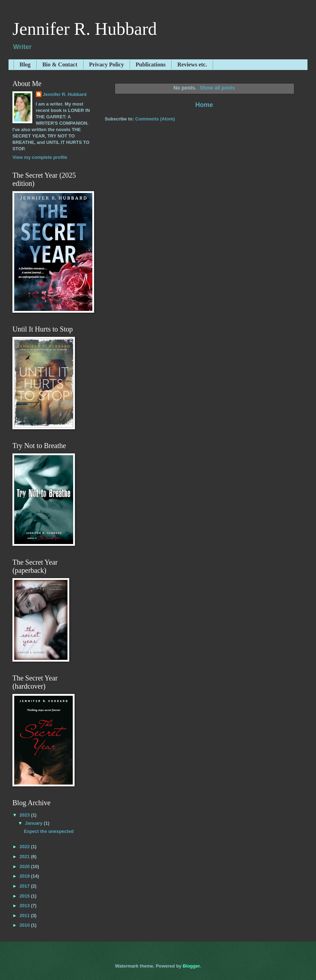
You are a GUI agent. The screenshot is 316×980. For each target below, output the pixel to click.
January (34, 823)
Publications (151, 64)
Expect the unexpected (49, 831)
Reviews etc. (192, 64)
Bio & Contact (60, 64)
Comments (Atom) (155, 119)
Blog (25, 64)
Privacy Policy (107, 64)
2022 (25, 847)
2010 (25, 925)
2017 (25, 886)
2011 (25, 916)
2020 (25, 866)
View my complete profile (40, 157)
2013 (25, 906)
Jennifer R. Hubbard (85, 29)
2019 (25, 876)
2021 (25, 857)
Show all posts (217, 88)
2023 (25, 815)
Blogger (191, 966)
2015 (25, 896)
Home (204, 105)
